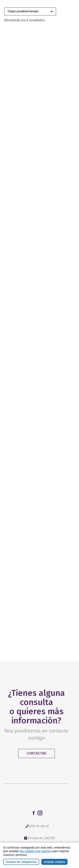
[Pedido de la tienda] (30, 11)
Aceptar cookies (54, 862)
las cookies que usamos (36, 851)
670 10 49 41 (39, 826)
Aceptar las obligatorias (21, 862)
